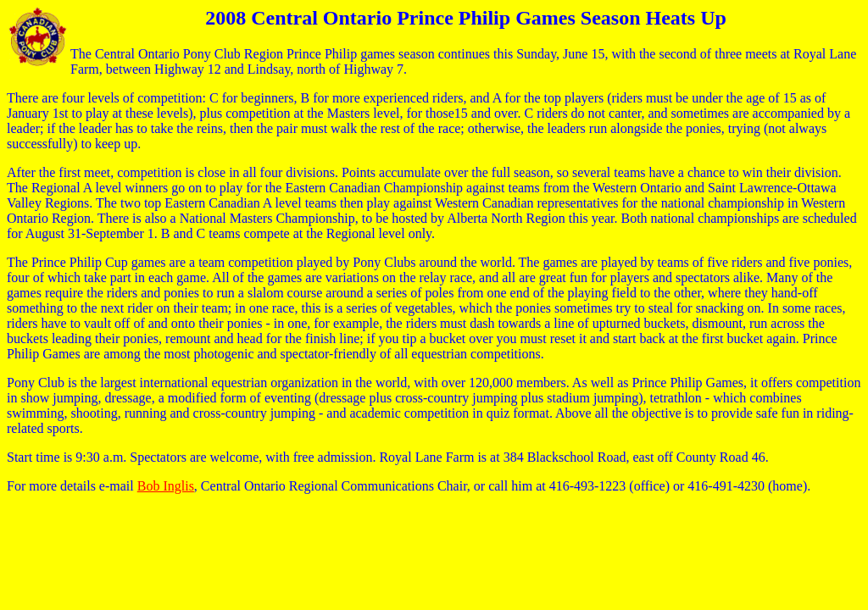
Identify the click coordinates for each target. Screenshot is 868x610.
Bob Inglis (166, 486)
